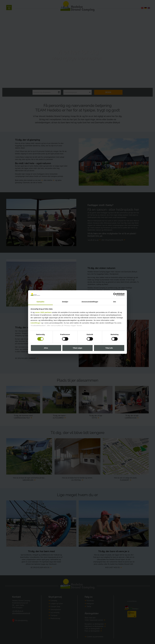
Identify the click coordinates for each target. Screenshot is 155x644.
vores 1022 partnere (43, 312)
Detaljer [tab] (65, 302)
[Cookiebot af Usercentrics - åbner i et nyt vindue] (115, 294)
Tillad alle (109, 348)
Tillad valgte (77, 348)
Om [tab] (115, 302)
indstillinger (36, 323)
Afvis (46, 348)
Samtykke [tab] (40, 302)
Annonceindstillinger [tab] (90, 302)
